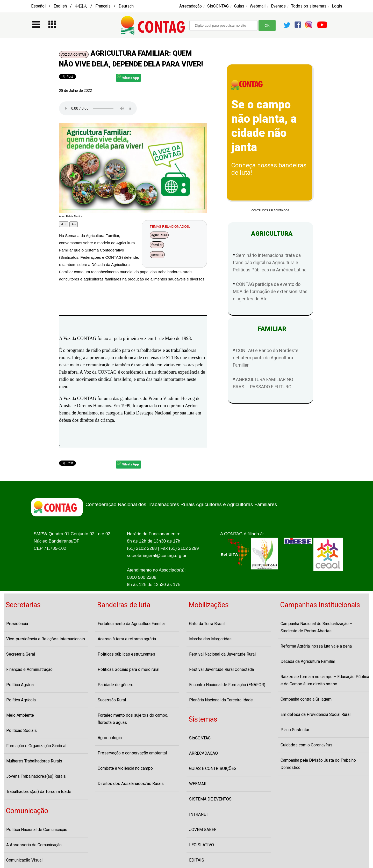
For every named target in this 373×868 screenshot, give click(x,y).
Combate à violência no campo (125, 768)
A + (64, 224)
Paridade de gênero (116, 685)
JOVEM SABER (203, 830)
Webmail (258, 6)
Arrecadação (191, 6)
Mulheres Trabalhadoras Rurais (34, 761)
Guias (239, 6)
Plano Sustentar (295, 730)
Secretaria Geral (21, 654)
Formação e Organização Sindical (36, 746)
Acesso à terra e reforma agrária (127, 639)
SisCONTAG (218, 6)
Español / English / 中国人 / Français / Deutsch (82, 6)
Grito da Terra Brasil (207, 624)
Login (337, 6)
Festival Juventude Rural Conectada (221, 669)
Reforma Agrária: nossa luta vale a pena (316, 646)
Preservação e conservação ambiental (132, 753)
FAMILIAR (270, 329)
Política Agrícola (21, 700)
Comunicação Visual (24, 860)
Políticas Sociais (21, 730)
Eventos (278, 6)
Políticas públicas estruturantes (126, 654)
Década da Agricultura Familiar (308, 661)
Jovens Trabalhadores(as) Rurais (36, 776)
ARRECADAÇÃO (203, 753)
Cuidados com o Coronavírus (306, 745)
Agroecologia (110, 738)
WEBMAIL (198, 784)
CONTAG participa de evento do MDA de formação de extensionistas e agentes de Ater (270, 291)
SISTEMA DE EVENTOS (210, 799)
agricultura (159, 235)
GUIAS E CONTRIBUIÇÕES (213, 769)
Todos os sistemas (309, 6)
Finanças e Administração (29, 669)
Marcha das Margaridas (210, 639)
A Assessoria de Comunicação (34, 845)
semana (157, 255)
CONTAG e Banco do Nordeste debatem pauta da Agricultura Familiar (266, 358)
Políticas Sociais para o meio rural (128, 669)
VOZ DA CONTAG (74, 54)
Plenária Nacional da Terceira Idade (221, 700)
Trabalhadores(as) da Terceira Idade (39, 792)
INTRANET (199, 814)
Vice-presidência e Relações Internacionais (46, 639)
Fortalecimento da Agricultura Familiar (132, 624)
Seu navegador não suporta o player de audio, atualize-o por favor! (98, 108)
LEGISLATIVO (202, 845)
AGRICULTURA (270, 234)
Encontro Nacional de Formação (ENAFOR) (227, 685)
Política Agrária (20, 685)
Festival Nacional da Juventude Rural (222, 654)
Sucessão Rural (112, 700)
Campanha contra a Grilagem (306, 699)
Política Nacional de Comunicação (37, 830)
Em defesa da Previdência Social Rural (315, 714)
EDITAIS (197, 860)
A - (74, 224)
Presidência (17, 624)
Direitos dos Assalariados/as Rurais (131, 784)
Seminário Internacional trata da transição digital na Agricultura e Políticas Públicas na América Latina (270, 262)
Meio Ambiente (20, 715)
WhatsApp (128, 77)
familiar (157, 245)
